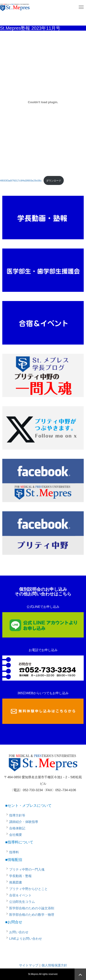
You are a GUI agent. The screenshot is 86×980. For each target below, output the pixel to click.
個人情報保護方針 (54, 965)
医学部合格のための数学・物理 (32, 915)
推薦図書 (16, 882)
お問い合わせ (19, 932)
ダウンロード (54, 181)
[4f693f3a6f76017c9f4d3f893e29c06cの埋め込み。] (43, 102)
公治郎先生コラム (22, 902)
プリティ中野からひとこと (28, 889)
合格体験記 (17, 828)
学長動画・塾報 (20, 876)
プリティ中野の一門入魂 (27, 869)
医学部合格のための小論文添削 (32, 908)
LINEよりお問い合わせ (26, 939)
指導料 (14, 852)
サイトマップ (29, 965)
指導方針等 (17, 815)
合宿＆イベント (20, 895)
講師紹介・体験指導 (24, 822)
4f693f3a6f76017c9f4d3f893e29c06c (21, 181)
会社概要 (16, 835)
